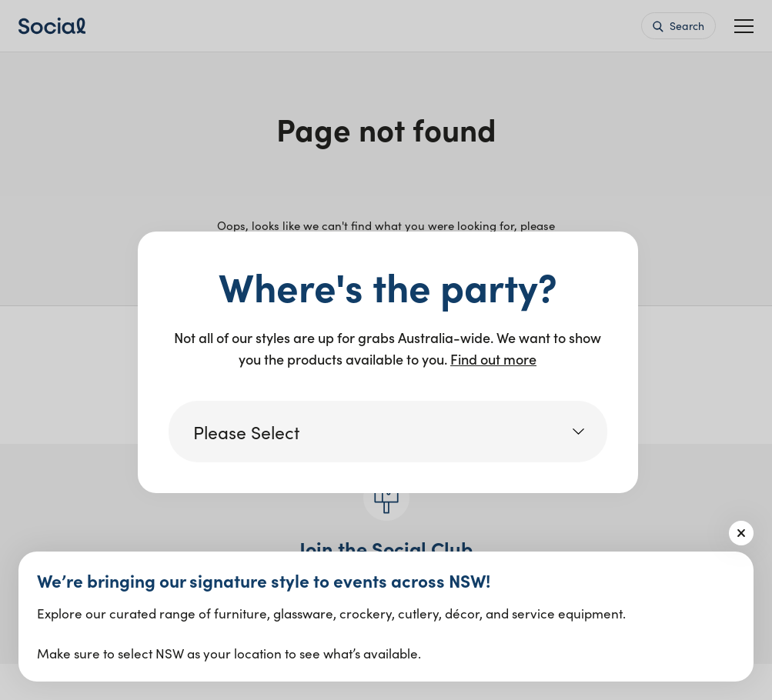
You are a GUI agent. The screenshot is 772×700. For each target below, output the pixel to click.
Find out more (493, 359)
